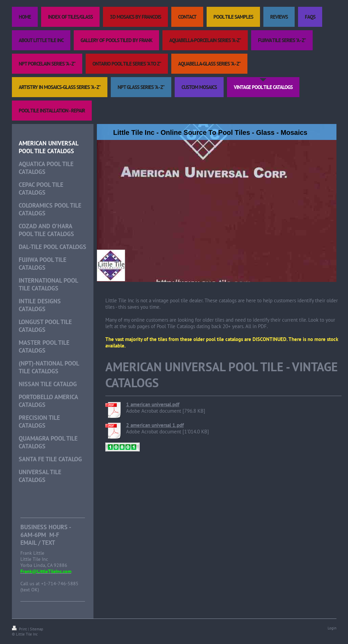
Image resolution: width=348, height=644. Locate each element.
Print (20, 629)
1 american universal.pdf (153, 404)
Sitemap (37, 629)
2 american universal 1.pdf (155, 425)
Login (332, 628)
